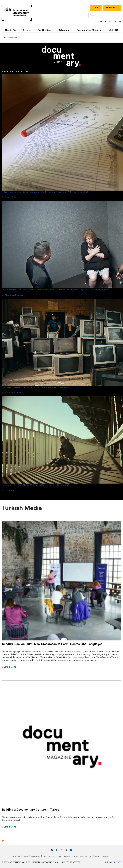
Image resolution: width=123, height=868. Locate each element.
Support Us (49, 856)
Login (96, 8)
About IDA (10, 30)
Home (4, 37)
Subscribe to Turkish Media (3, 841)
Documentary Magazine (89, 30)
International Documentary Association (17, 13)
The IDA (16, 856)
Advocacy (64, 30)
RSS (97, 856)
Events (27, 30)
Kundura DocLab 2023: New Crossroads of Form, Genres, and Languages (52, 644)
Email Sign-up (64, 856)
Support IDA (112, 8)
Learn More (10, 667)
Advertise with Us (83, 856)
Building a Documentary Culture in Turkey (31, 809)
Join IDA (114, 30)
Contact (106, 856)
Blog (25, 856)
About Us (35, 856)
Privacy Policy (113, 862)
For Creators (45, 30)
